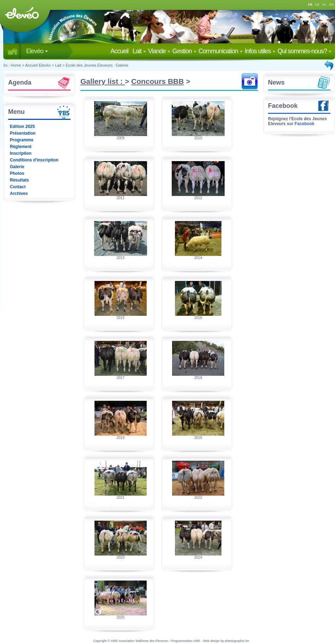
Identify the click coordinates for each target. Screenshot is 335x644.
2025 (121, 617)
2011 (121, 198)
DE (318, 5)
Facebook (283, 106)
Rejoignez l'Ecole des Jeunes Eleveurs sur (297, 121)
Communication (221, 51)
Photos (17, 173)
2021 (121, 498)
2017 (121, 378)
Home (16, 65)
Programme (22, 140)
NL (324, 5)
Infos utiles (260, 51)
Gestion (184, 51)
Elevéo (37, 51)
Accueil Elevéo (38, 65)
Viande (159, 51)
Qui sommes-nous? (304, 51)
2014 (198, 258)
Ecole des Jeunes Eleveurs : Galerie (97, 65)
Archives (19, 194)
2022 (198, 498)
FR (310, 5)
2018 (198, 378)
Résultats (19, 180)
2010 (198, 138)
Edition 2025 (22, 127)
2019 (121, 438)
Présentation (23, 133)
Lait (139, 51)
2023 (121, 557)
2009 (121, 138)
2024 (198, 557)
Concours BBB (157, 81)
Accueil (121, 51)
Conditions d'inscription (34, 160)
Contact (18, 187)
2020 (198, 438)
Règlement (21, 147)
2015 (121, 318)
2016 (198, 318)
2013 (121, 258)
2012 (198, 198)
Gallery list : (103, 81)
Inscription (21, 153)
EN (332, 5)
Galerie (17, 167)
